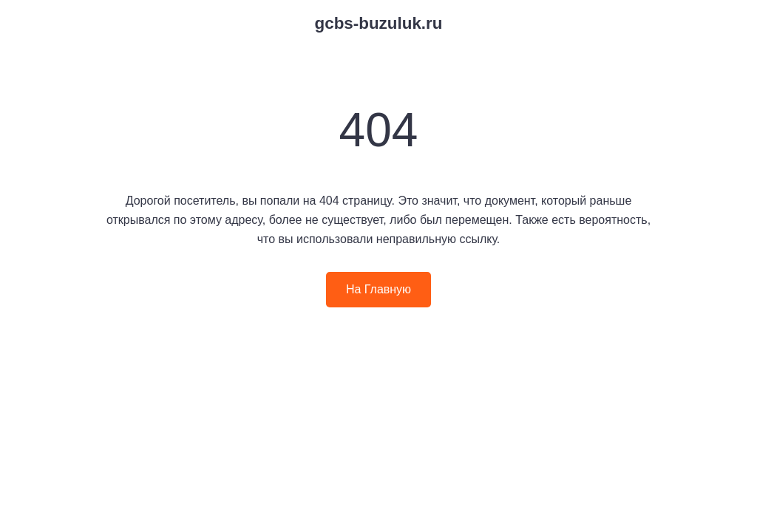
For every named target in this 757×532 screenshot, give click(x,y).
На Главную (378, 289)
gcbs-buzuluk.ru (379, 23)
